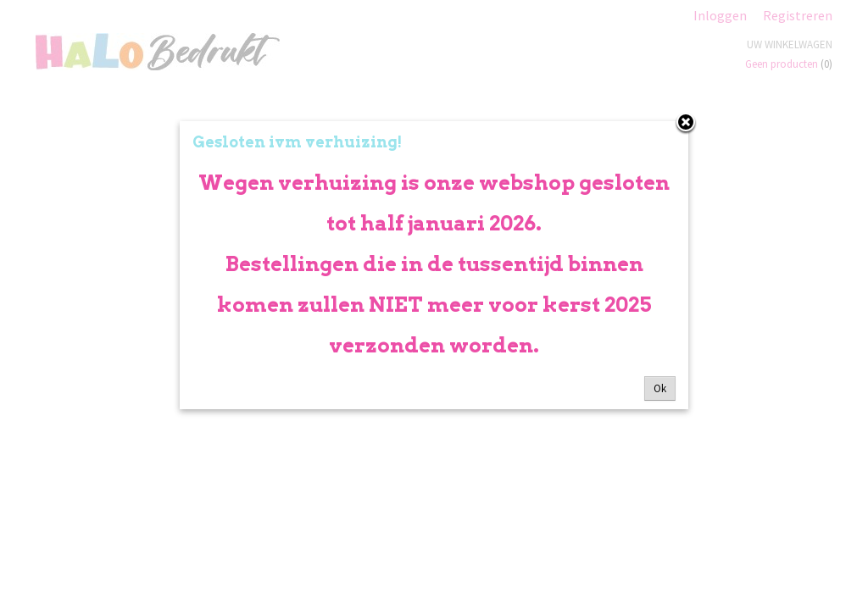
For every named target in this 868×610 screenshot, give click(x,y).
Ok (660, 388)
